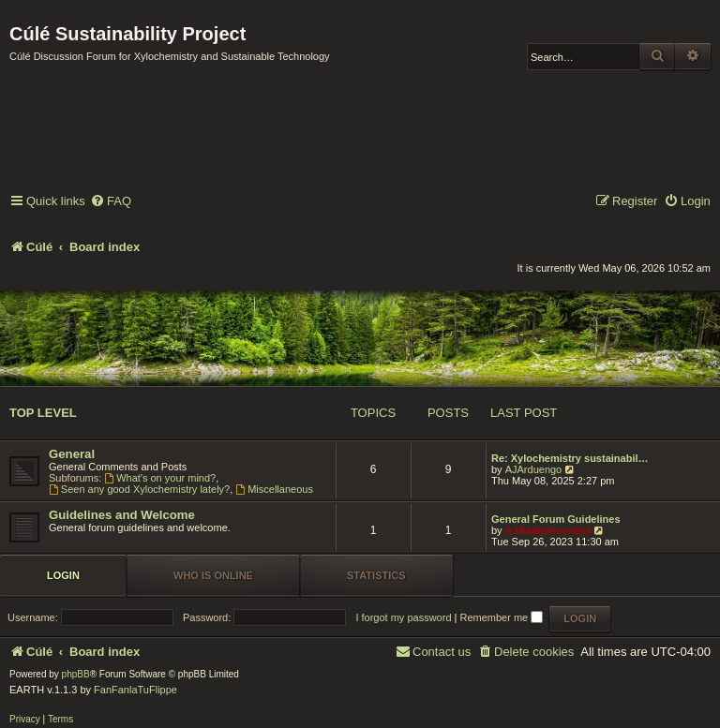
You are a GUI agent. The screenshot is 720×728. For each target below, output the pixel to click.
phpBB (76, 674)
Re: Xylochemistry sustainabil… (570, 458)
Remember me (501, 617)
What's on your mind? (160, 478)
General (72, 454)
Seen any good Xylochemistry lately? (139, 489)
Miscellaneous (274, 489)
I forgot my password (403, 617)
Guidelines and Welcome (122, 515)
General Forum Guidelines (556, 519)
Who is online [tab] (213, 575)
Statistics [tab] (376, 575)
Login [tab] (63, 575)
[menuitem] (111, 202)
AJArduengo (534, 469)
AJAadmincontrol (548, 530)
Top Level (43, 413)
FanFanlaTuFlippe (135, 690)
